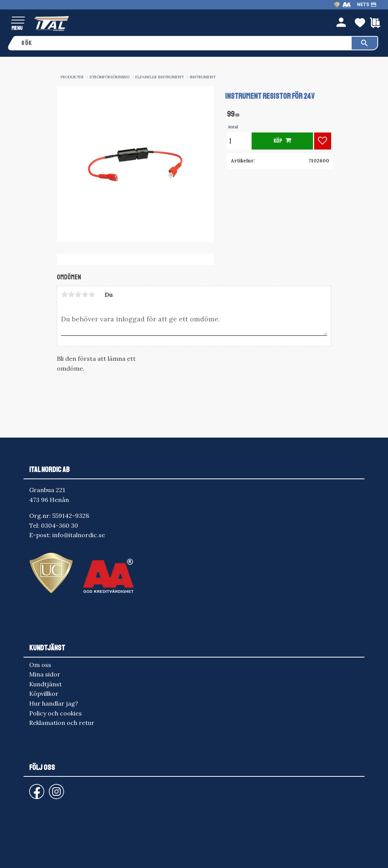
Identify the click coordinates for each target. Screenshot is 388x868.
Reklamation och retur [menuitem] (62, 723)
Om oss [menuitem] (40, 665)
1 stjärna (64, 295)
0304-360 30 (59, 525)
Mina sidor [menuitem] (45, 674)
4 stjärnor (85, 295)
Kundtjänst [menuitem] (45, 684)
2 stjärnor (71, 295)
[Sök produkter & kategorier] (184, 43)
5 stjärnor (92, 295)
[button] (18, 21)
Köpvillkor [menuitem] (44, 693)
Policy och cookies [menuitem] (56, 713)
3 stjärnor (78, 295)
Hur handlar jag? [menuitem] (54, 703)
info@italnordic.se (79, 535)
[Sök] (365, 43)
